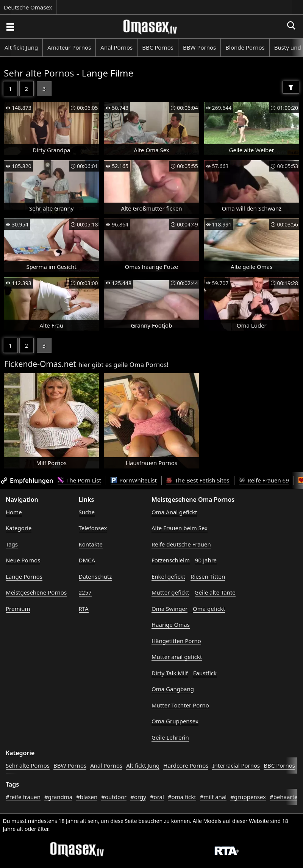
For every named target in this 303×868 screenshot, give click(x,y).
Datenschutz (95, 576)
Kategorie (19, 528)
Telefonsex (93, 528)
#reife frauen (23, 797)
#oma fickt (182, 797)
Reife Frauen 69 (264, 480)
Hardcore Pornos (186, 765)
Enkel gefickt (168, 576)
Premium (18, 609)
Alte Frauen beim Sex (180, 528)
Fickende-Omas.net (40, 364)
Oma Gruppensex (175, 721)
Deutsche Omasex (28, 7)
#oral (157, 797)
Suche (87, 512)
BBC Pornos (158, 47)
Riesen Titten (208, 576)
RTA (84, 609)
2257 (85, 592)
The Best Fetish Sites (198, 480)
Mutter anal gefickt (177, 657)
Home (14, 512)
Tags (12, 544)
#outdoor (114, 797)
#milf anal (213, 797)
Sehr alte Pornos (39, 73)
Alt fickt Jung (21, 47)
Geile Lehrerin (170, 737)
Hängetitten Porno (176, 641)
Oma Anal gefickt (174, 512)
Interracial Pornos (236, 765)
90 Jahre (206, 560)
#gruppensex (248, 797)
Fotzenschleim (171, 560)
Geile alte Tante (215, 592)
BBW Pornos (199, 47)
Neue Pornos (23, 560)
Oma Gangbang (173, 689)
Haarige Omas (171, 624)
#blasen (87, 797)
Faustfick (205, 673)
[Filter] (291, 87)
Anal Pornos (116, 47)
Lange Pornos (24, 576)
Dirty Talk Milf (170, 673)
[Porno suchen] (10, 27)
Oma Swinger (169, 609)
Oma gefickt (209, 609)
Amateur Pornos (69, 47)
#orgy (138, 797)
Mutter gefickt (170, 592)
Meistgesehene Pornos (36, 592)
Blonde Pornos (245, 47)
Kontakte (91, 544)
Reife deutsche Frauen (181, 544)
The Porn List (79, 480)
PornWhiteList (134, 480)
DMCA (87, 560)
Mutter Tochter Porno (180, 705)
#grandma (58, 797)
